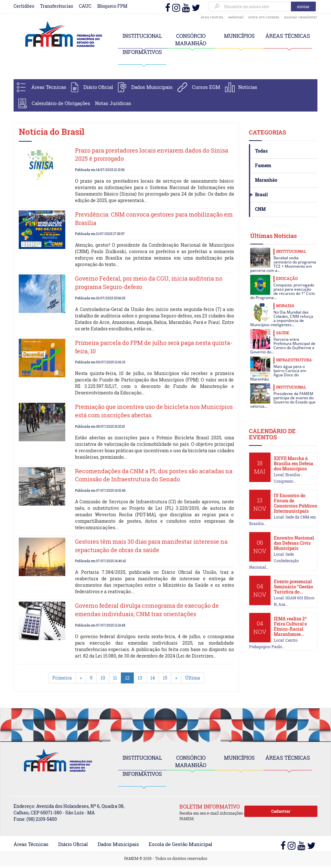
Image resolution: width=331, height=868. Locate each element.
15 (165, 678)
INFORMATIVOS (142, 52)
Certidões (24, 6)
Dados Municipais (152, 87)
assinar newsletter (301, 17)
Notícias (248, 87)
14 (153, 678)
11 (115, 678)
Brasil (261, 194)
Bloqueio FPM (112, 6)
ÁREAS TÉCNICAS (288, 36)
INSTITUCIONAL (142, 36)
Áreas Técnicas (49, 87)
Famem (263, 165)
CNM (260, 209)
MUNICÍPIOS (239, 36)
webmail (236, 17)
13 (140, 678)
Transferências (57, 6)
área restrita (212, 17)
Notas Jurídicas (113, 103)
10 (103, 678)
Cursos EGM (206, 87)
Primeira (62, 678)
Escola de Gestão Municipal (181, 844)
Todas (261, 151)
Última (193, 678)
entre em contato (264, 17)
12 (127, 678)
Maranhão (266, 180)
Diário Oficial (98, 87)
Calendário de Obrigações (61, 103)
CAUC (85, 6)
